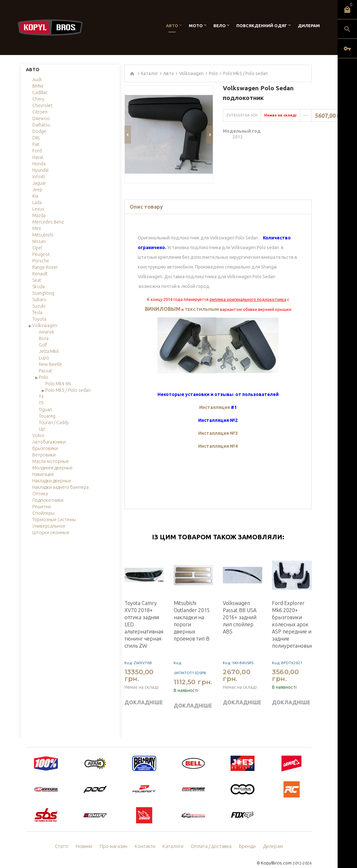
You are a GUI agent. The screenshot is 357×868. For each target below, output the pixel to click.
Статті (66, 837)
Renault (40, 274)
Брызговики (45, 448)
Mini (37, 228)
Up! (42, 429)
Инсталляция (215, 398)
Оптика (40, 494)
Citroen (40, 112)
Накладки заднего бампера (60, 487)
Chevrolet (42, 105)
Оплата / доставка (210, 837)
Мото (196, 26)
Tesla (37, 313)
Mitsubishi (43, 235)
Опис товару (146, 198)
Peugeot (41, 254)
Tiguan (45, 410)
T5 (41, 403)
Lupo (44, 358)
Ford (37, 151)
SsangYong (43, 293)
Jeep (37, 190)
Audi (37, 80)
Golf (43, 345)
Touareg (47, 416)
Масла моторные (51, 461)
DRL (36, 138)
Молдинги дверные (53, 468)
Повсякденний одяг (262, 26)
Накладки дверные (52, 481)
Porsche (41, 261)
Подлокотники (48, 500)
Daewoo (41, 118)
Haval (38, 157)
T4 (41, 397)
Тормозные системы (54, 520)
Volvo (38, 435)
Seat (37, 280)
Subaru (39, 300)
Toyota (39, 319)
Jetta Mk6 (49, 351)
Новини (88, 837)
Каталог (150, 73)
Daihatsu (41, 125)
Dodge (39, 131)
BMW (38, 86)
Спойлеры (43, 513)
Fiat (36, 144)
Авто (172, 26)
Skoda (38, 287)
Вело (220, 26)
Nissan (39, 241)
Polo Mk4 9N (58, 384)
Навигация (43, 474)
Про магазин (117, 837)
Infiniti (39, 177)
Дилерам (309, 26)
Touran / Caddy (54, 423)
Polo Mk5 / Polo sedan (68, 390)
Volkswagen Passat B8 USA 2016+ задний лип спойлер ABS (240, 608)
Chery (38, 99)
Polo (43, 377)
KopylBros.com (278, 854)
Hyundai (40, 170)
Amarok (47, 332)
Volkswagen (45, 325)
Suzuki (39, 306)
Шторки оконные (51, 533)
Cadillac (40, 93)
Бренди (244, 837)
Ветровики (44, 455)
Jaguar (39, 183)
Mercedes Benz (48, 222)
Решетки (42, 507)
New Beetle (50, 364)
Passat (45, 371)
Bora (44, 338)
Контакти (147, 837)
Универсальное (49, 526)
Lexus (38, 209)
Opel (37, 248)
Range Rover (45, 267)
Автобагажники (49, 442)
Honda (39, 164)
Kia (35, 196)
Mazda (39, 215)
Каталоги (174, 837)
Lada (37, 203)
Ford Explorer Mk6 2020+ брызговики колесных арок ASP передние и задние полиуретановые (293, 615)
